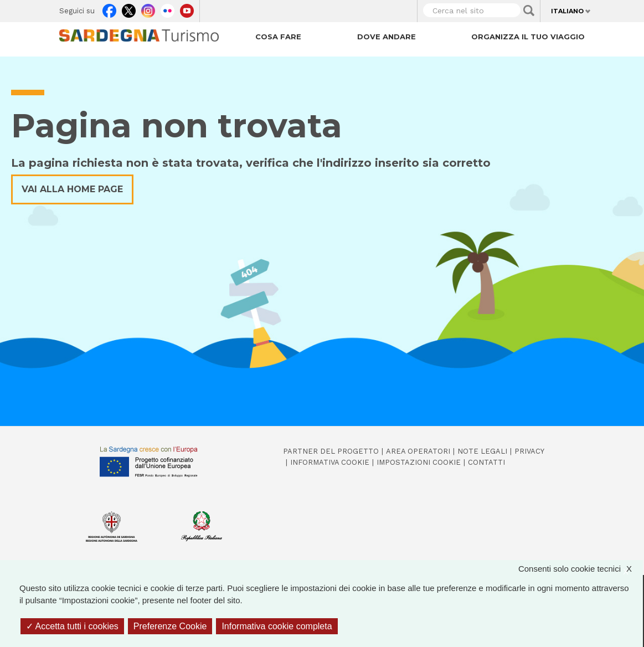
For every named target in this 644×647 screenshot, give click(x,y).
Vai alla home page (72, 189)
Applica (529, 11)
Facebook (109, 9)
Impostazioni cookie (419, 462)
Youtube (187, 9)
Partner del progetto (331, 451)
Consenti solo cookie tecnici (581, 569)
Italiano (567, 11)
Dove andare (387, 37)
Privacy (529, 451)
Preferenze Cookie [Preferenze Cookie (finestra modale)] (170, 626)
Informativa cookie (330, 462)
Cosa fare (278, 37)
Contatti (486, 462)
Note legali (482, 451)
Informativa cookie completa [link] (277, 626)
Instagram (148, 9)
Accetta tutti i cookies (72, 626)
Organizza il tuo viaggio (528, 37)
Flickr (168, 9)
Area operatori (418, 451)
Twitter (129, 9)
